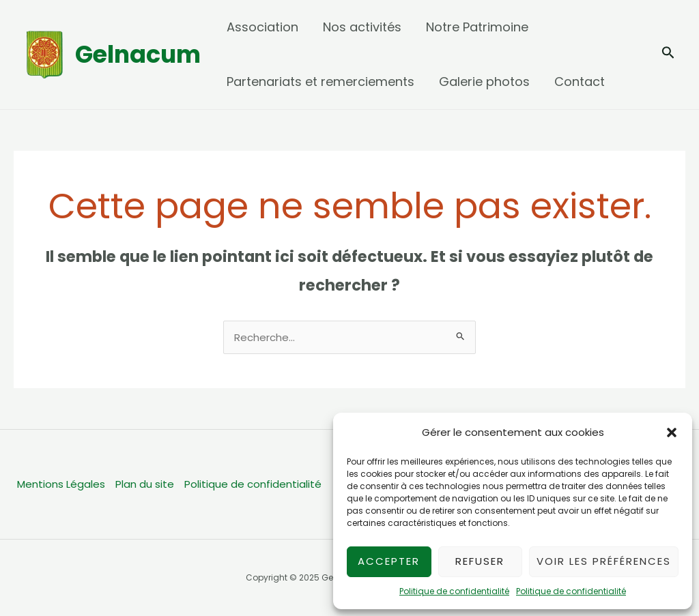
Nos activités (362, 27)
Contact (580, 82)
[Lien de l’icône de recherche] (668, 55)
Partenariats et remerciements (320, 82)
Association (262, 27)
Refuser (480, 561)
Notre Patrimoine (477, 27)
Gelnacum (138, 54)
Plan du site (145, 484)
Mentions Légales (61, 484)
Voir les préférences (604, 561)
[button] (672, 432)
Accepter (389, 561)
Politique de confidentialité (454, 591)
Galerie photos (484, 82)
